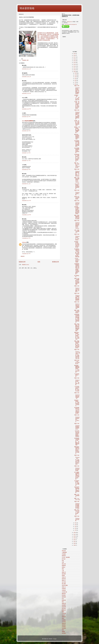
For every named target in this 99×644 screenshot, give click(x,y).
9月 (75, 79)
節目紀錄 (64, 551)
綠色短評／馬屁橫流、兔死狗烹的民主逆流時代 (77, 403)
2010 (75, 70)
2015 (75, 61)
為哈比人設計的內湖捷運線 (77, 198)
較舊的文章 (56, 262)
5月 (75, 523)
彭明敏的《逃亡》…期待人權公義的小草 (77, 98)
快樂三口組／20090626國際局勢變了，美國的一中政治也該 (77, 173)
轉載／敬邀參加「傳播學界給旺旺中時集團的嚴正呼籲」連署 (77, 327)
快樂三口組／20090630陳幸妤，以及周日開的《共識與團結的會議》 (77, 90)
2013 (75, 64)
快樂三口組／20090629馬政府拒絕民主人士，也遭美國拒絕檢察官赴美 (77, 115)
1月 (75, 530)
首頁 (39, 262)
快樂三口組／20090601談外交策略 (77, 518)
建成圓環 (64, 605)
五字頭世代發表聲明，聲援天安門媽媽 (77, 483)
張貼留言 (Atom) (26, 265)
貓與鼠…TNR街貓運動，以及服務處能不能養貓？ (77, 130)
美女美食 (64, 608)
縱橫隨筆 (64, 566)
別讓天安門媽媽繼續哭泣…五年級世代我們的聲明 (77, 490)
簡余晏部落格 (27, 8)
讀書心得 (64, 572)
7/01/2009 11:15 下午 (27, 215)
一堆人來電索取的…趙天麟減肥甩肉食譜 (77, 186)
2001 (75, 542)
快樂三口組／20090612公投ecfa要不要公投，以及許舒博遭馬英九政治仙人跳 (77, 354)
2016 (75, 59)
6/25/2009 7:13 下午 (26, 153)
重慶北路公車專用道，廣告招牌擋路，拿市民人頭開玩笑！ (77, 336)
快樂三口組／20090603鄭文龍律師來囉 (77, 468)
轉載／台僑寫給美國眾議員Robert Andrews (77, 180)
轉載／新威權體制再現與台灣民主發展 (77, 217)
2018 (75, 55)
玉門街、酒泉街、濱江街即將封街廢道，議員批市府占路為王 (77, 105)
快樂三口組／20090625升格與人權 (77, 192)
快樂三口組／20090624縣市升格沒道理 (77, 203)
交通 (27, 60)
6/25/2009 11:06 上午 (27, 77)
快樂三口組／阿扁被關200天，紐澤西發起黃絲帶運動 (77, 281)
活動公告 (64, 577)
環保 (63, 569)
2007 (75, 534)
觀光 (63, 602)
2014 (75, 63)
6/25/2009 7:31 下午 (26, 161)
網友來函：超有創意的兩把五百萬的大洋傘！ (77, 137)
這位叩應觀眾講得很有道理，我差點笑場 (77, 150)
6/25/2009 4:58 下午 (26, 131)
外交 (63, 599)
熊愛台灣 (64, 604)
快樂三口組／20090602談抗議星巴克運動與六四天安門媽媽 (77, 505)
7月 (75, 82)
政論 (63, 561)
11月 (76, 75)
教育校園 (64, 597)
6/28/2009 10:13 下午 (27, 201)
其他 (63, 618)
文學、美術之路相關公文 (77, 231)
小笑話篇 (64, 613)
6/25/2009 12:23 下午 (27, 109)
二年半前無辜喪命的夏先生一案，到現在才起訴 (77, 389)
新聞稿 (63, 575)
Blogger (55, 639)
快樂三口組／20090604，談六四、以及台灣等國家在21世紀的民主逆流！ (77, 460)
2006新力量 (64, 592)
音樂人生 (64, 587)
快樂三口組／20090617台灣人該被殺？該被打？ (77, 289)
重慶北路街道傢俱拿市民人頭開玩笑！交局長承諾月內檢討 (77, 450)
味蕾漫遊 (64, 617)
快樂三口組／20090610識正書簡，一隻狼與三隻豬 (77, 381)
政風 (63, 612)
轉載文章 (64, 610)
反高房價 (64, 628)
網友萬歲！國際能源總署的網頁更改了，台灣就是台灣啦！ (77, 369)
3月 (75, 527)
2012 (75, 66)
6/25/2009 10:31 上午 (27, 69)
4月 (75, 525)
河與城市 (64, 627)
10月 (76, 77)
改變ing (63, 567)
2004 (75, 540)
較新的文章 (22, 262)
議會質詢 (64, 556)
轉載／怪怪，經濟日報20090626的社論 (77, 165)
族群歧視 (64, 579)
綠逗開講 (64, 633)
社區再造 (64, 622)
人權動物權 (64, 552)
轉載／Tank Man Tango (77, 499)
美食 (63, 630)
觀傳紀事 (64, 600)
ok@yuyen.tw (69, 22)
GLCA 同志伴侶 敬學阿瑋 (27, 121)
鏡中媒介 (64, 559)
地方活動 (64, 582)
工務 (63, 571)
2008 (75, 532)
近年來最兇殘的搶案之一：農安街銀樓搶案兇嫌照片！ (77, 144)
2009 (75, 72)
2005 (75, 538)
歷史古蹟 (64, 564)
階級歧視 (64, 623)
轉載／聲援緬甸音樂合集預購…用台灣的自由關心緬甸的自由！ (77, 344)
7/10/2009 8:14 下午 (26, 238)
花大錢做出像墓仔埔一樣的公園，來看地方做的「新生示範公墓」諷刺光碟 (77, 253)
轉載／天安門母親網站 (77, 496)
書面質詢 (64, 594)
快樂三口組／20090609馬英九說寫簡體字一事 (77, 396)
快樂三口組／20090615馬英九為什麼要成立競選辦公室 (77, 305)
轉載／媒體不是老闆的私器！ (77, 311)
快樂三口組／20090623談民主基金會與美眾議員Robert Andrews (77, 224)
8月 (75, 80)
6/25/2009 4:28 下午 (26, 117)
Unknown (24, 242)
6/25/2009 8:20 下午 (26, 170)
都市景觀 (64, 574)
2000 (75, 543)
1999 (75, 545)
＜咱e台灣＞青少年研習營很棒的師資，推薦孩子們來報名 (77, 434)
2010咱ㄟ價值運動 (66, 557)
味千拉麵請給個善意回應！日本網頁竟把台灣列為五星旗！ (77, 476)
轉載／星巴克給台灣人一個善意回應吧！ (77, 512)
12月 (76, 73)
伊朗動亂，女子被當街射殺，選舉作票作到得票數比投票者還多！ (77, 210)
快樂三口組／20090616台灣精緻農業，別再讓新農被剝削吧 (77, 297)
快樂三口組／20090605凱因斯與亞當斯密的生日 (77, 426)
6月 (75, 84)
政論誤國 (64, 607)
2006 (75, 536)
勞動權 (63, 632)
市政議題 (24, 60)
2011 (75, 68)
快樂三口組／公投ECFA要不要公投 (77, 362)
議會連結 (64, 625)
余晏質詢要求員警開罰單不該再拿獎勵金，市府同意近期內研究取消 (77, 318)
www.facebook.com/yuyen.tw (71, 24)
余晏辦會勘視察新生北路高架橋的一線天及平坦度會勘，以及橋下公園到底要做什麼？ (77, 269)
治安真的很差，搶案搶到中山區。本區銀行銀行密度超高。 (77, 158)
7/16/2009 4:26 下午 (26, 254)
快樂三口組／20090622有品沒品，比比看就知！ (77, 237)
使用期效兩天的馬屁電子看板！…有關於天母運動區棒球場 (77, 442)
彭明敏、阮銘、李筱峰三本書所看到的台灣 (77, 123)
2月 (75, 528)
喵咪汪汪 (64, 580)
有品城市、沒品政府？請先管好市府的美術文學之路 (77, 244)
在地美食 (64, 590)
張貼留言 (23, 256)
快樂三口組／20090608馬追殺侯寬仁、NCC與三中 (77, 418)
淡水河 (63, 615)
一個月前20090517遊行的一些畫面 (77, 260)
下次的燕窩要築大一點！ (77, 375)
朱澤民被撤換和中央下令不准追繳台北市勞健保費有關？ (77, 410)
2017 (75, 57)
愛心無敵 (64, 584)
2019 (75, 54)
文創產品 (64, 620)
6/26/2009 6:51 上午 (26, 184)
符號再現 (64, 589)
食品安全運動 (65, 585)
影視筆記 (64, 595)
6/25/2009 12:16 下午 (27, 93)
